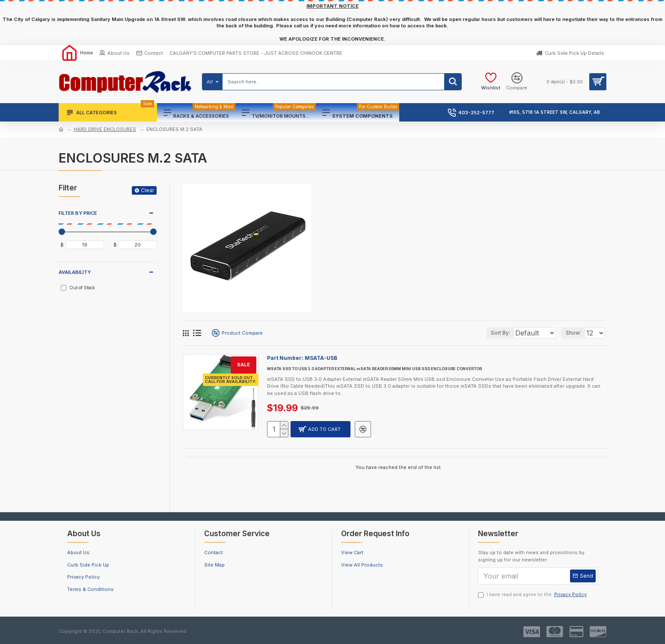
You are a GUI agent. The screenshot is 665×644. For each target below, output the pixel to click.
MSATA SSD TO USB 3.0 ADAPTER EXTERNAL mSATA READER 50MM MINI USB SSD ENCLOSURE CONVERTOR (374, 369)
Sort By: (491, 333)
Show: (576, 333)
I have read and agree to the (533, 595)
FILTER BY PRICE (78, 213)
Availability (75, 272)
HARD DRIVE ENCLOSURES (105, 129)
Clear (147, 190)
